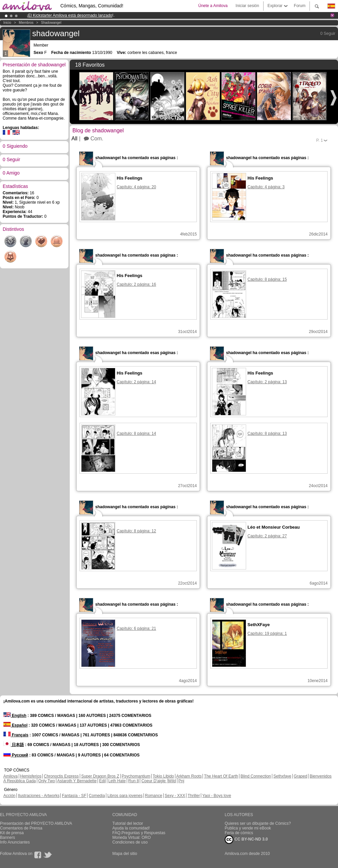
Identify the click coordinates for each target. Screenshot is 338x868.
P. (320, 140)
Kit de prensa (12, 833)
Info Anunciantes (15, 842)
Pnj (181, 781)
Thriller (194, 796)
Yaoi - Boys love (217, 796)
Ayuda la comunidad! (131, 828)
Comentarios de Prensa (21, 828)
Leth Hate (117, 781)
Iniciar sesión (247, 6)
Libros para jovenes (125, 796)
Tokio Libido (163, 776)
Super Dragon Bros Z (100, 776)
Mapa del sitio (125, 854)
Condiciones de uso (130, 842)
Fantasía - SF (74, 796)
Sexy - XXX (175, 796)
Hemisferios (31, 776)
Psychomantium (136, 776)
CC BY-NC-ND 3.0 (246, 840)
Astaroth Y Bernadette (77, 781)
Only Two (47, 781)
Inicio (7, 23)
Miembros (26, 23)
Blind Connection (256, 776)
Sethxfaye (282, 776)
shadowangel (51, 23)
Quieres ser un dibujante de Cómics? (258, 823)
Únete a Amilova (213, 6)
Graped (300, 776)
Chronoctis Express (61, 776)
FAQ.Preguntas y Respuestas (139, 833)
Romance (153, 796)
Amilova (11, 776)
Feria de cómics (239, 833)
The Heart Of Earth (221, 776)
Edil (103, 781)
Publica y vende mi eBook (248, 828)
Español (15, 725)
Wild (172, 781)
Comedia (97, 796)
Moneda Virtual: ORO (132, 838)
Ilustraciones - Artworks (39, 796)
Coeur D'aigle (154, 781)
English (15, 716)
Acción (9, 796)
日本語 (14, 745)
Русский (16, 755)
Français (16, 735)
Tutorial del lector (128, 823)
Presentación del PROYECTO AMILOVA (36, 823)
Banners (8, 838)
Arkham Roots (189, 776)
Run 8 (133, 781)
